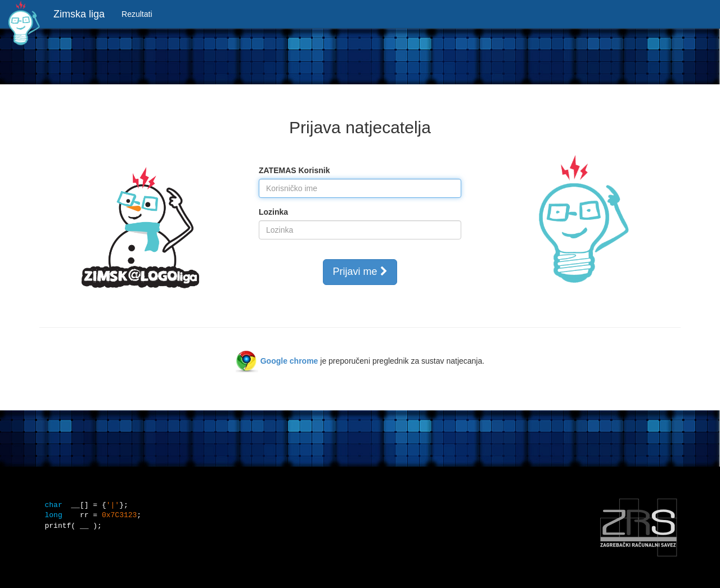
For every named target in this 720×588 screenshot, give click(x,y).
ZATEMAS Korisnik (294, 170)
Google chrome (289, 361)
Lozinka (273, 212)
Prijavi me (360, 272)
